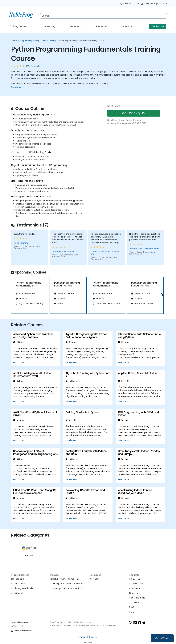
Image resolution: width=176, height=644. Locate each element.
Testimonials (137, 598)
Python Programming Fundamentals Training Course (81, 41)
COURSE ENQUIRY (134, 113)
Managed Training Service (67, 584)
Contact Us (158, 26)
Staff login (88, 642)
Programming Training (30, 41)
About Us (127, 26)
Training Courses (19, 26)
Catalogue (18, 579)
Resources (102, 26)
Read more (17, 87)
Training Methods (22, 588)
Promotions (18, 584)
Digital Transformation (65, 579)
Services (75, 26)
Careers (134, 602)
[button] (162, 295)
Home (15, 41)
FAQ (132, 607)
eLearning (50, 26)
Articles (95, 579)
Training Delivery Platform (67, 588)
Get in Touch (162, 638)
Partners (135, 588)
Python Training (49, 41)
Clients (134, 593)
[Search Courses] (103, 16)
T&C (132, 612)
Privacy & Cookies (88, 637)
